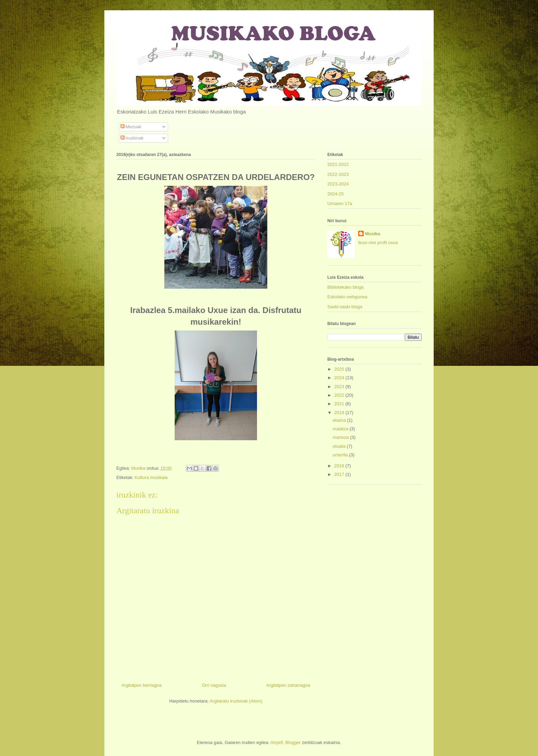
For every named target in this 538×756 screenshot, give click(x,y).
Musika (373, 234)
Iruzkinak (132, 138)
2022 (340, 395)
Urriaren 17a (340, 203)
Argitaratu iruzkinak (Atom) (236, 701)
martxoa (342, 437)
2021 (340, 404)
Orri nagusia (214, 685)
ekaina (340, 420)
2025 (340, 369)
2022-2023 (338, 174)
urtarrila (341, 455)
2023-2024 (338, 184)
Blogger (293, 742)
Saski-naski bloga (345, 307)
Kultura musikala (151, 477)
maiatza (341, 429)
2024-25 (336, 194)
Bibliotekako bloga (346, 287)
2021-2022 (338, 164)
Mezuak (131, 127)
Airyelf (277, 742)
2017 (340, 474)
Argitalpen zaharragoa (288, 685)
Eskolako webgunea (347, 297)
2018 (340, 466)
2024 (340, 378)
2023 (340, 387)
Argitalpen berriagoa (142, 685)
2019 (340, 413)
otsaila (340, 446)
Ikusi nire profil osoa (378, 243)
